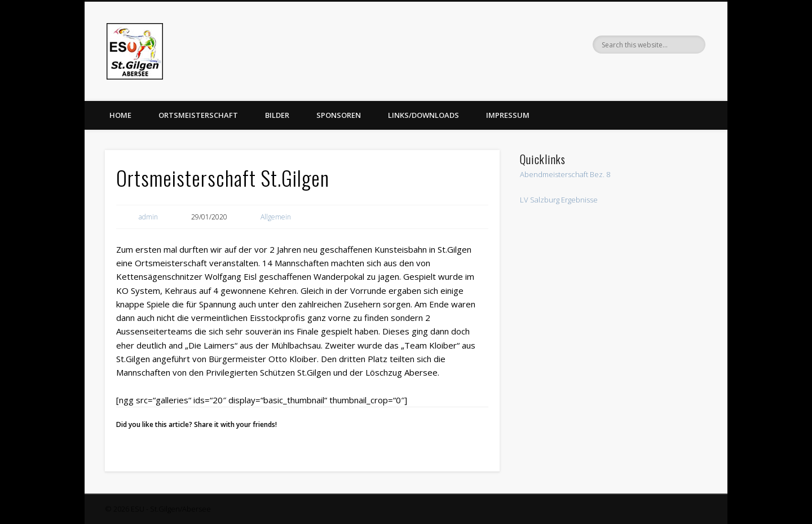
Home (120, 115)
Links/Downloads (423, 115)
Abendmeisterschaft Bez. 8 (565, 174)
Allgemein (276, 217)
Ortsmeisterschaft (198, 115)
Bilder (277, 115)
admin (148, 217)
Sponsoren (339, 115)
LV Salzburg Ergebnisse (559, 200)
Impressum (508, 115)
